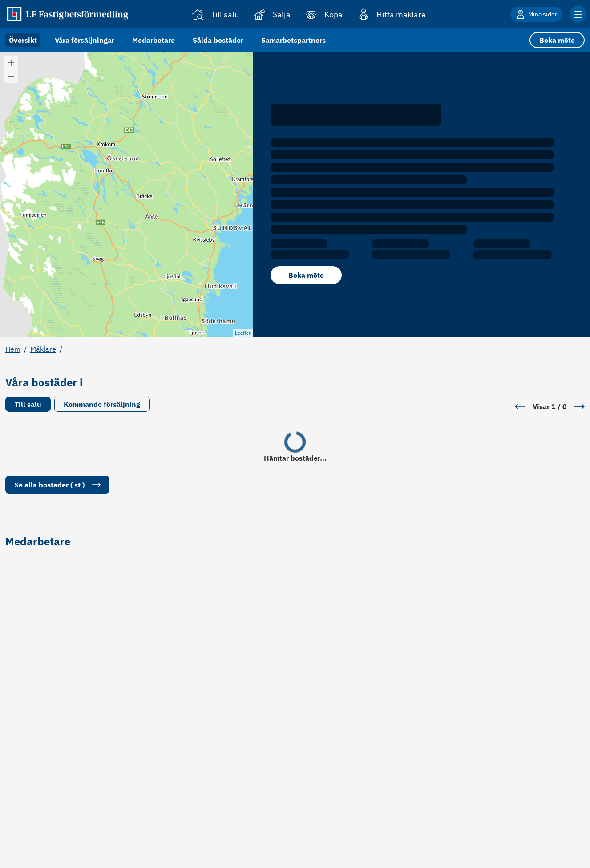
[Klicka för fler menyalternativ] (578, 14)
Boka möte (557, 40)
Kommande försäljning (102, 404)
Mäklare (43, 349)
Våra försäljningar (85, 40)
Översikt (23, 40)
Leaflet (243, 333)
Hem (13, 349)
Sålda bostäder (218, 40)
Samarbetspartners (293, 40)
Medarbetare (154, 40)
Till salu (28, 404)
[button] (11, 63)
